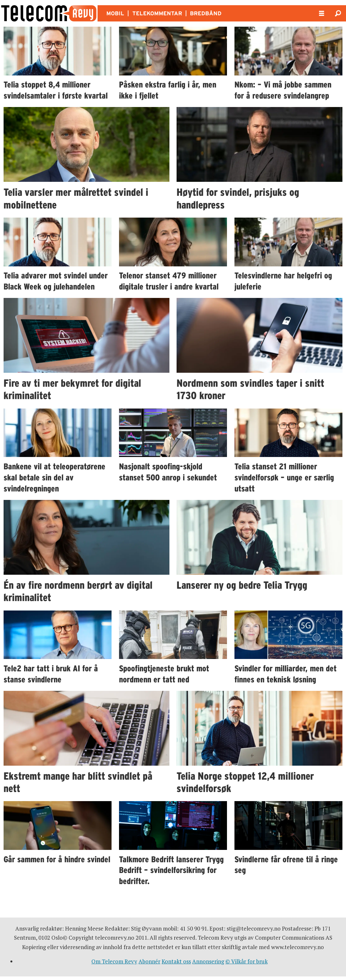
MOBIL (115, 13)
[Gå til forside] (49, 13)
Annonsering (208, 961)
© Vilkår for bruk (246, 961)
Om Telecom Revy (114, 961)
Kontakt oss (176, 961)
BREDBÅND (206, 13)
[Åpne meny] (322, 13)
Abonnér (149, 961)
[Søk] (338, 13)
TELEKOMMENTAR (157, 13)
